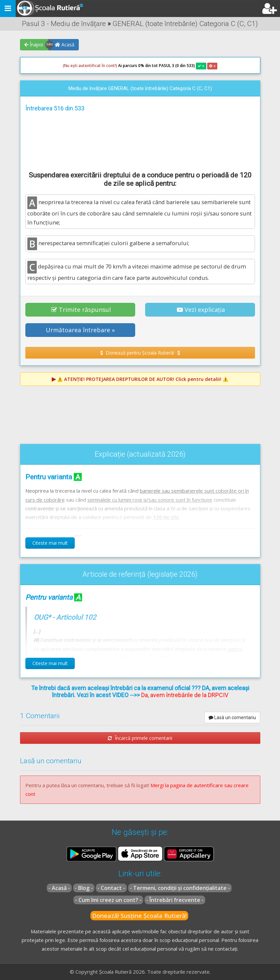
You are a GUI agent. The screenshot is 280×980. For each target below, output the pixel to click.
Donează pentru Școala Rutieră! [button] (140, 353)
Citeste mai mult (50, 543)
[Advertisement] (140, 140)
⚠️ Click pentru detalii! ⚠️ (143, 379)
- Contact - (111, 888)
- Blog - (84, 888)
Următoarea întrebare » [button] (80, 330)
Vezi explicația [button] (201, 310)
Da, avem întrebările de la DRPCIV (185, 695)
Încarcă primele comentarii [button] (140, 738)
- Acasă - (59, 888)
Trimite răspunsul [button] (81, 310)
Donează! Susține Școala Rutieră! (139, 916)
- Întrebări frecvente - (175, 900)
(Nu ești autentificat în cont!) (90, 66)
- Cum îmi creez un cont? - (108, 900)
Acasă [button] (65, 45)
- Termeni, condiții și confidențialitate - (180, 888)
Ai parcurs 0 (102, 66)
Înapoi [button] (34, 45)
